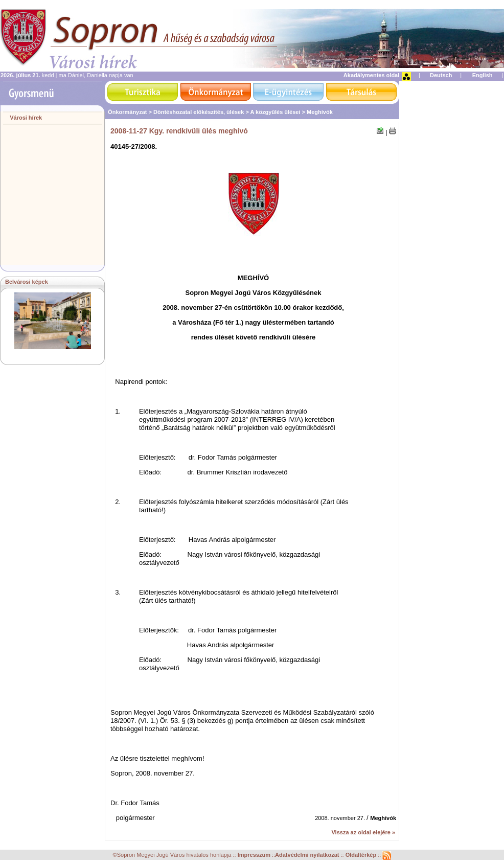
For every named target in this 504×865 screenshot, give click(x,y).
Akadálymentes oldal (371, 75)
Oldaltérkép (362, 855)
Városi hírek (26, 118)
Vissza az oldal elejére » (363, 832)
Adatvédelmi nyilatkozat (307, 855)
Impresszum (255, 855)
